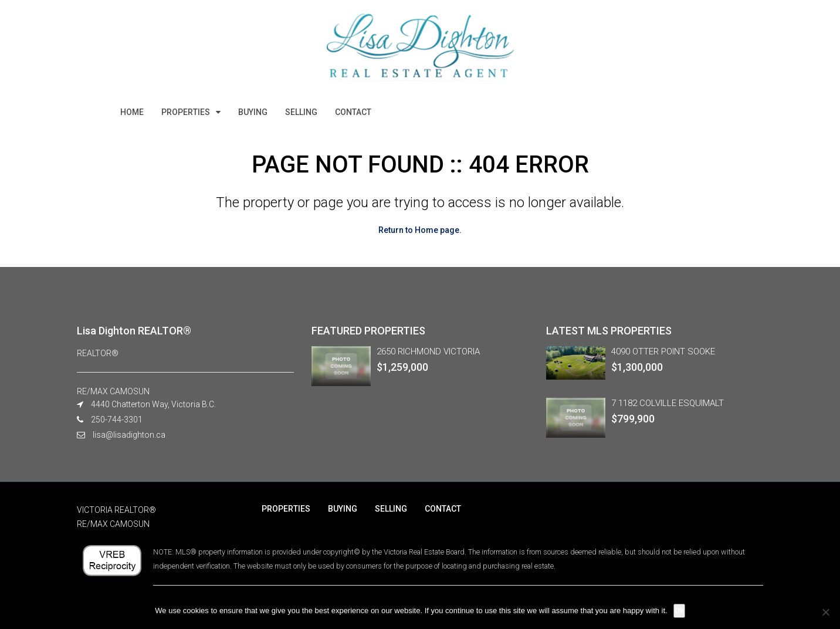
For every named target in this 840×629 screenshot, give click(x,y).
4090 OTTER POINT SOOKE (663, 351)
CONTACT (353, 112)
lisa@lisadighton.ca (129, 435)
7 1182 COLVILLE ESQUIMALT (668, 403)
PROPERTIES (186, 112)
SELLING (301, 112)
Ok (679, 611)
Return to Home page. (420, 230)
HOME (132, 112)
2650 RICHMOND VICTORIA (428, 351)
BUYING (253, 112)
